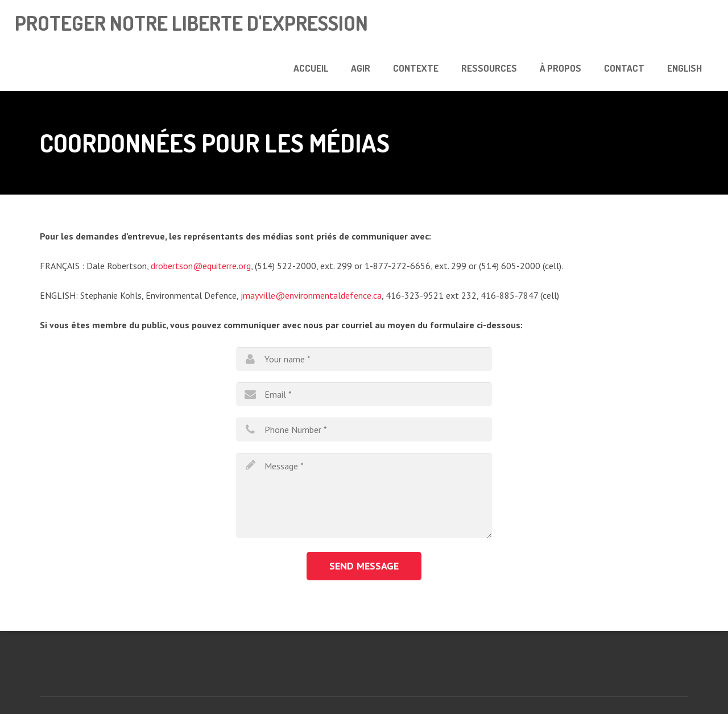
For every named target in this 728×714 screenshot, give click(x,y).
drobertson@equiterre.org (201, 266)
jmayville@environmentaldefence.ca (311, 295)
